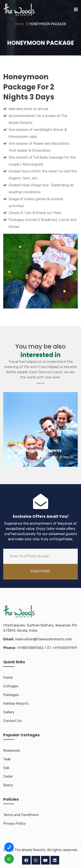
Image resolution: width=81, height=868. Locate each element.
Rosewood (12, 750)
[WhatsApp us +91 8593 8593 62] (9, 859)
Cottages (11, 686)
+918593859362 (30, 648)
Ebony (8, 785)
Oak (6, 768)
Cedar (8, 776)
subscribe (41, 571)
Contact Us (12, 721)
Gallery (9, 712)
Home (19, 24)
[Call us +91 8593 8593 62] (9, 847)
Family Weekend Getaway (35, 450)
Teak (7, 759)
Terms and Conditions (21, 815)
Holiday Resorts (16, 703)
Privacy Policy (15, 823)
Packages (11, 695)
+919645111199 (65, 648)
